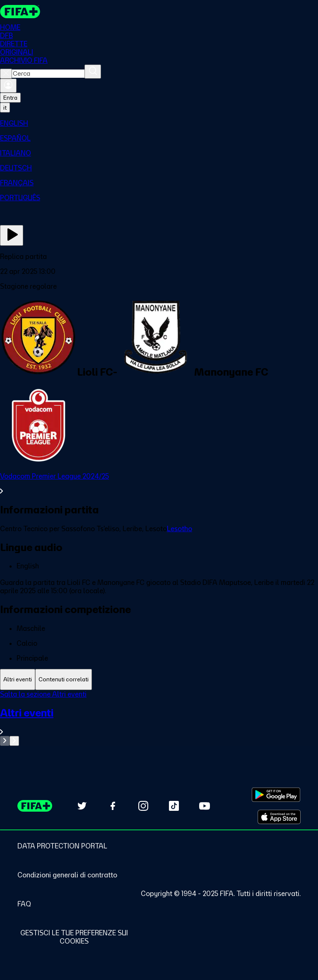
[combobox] (48, 74)
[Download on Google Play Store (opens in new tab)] (276, 795)
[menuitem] (159, 123)
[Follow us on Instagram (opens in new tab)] (143, 806)
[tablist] (159, 679)
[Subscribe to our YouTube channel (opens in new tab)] (205, 806)
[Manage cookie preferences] (74, 937)
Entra (10, 98)
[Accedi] (8, 86)
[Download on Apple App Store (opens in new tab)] (279, 817)
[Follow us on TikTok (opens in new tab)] (174, 806)
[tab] (18, 679)
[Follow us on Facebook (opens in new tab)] (113, 806)
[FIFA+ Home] (20, 12)
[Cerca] (93, 72)
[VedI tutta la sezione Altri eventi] (159, 721)
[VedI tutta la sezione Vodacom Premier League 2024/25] (159, 484)
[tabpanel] (159, 718)
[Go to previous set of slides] (5, 741)
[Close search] (6, 74)
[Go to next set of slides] (14, 741)
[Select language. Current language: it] (5, 108)
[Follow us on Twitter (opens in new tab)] (82, 806)
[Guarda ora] (12, 235)
